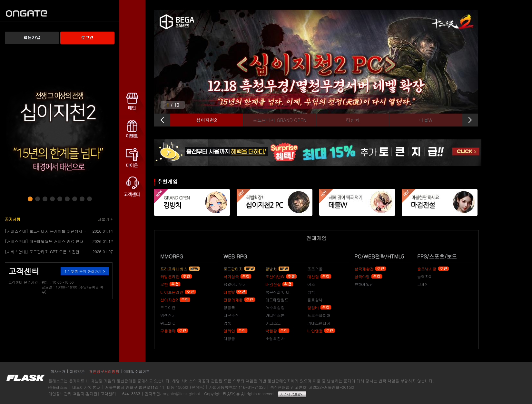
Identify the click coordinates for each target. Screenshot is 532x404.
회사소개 (58, 371)
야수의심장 (275, 307)
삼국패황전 (364, 269)
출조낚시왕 (427, 269)
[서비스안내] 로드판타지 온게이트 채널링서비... (46, 231)
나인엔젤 (315, 331)
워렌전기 (168, 315)
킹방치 (271, 269)
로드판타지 (233, 269)
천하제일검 (364, 284)
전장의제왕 (233, 300)
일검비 (313, 307)
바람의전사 (275, 338)
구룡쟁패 (168, 331)
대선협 (313, 276)
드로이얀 (168, 307)
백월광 (271, 331)
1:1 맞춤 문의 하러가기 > (85, 271)
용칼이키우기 (235, 284)
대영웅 (229, 338)
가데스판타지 (319, 323)
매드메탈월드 (277, 300)
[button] (30, 199)
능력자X (424, 276)
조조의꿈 (315, 269)
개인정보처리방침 (104, 371)
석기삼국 (231, 276)
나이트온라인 (172, 292)
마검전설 (273, 284)
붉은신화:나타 (278, 292)
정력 (311, 292)
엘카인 (229, 331)
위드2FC (168, 323)
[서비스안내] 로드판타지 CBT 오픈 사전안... (44, 252)
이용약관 (77, 371)
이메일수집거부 (137, 371)
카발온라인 (170, 276)
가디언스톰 (275, 315)
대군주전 (231, 315)
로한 (164, 284)
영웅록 (229, 307)
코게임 (423, 284)
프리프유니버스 (174, 269)
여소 (311, 284)
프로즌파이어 (319, 315)
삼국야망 (362, 276)
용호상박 (315, 300)
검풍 (227, 323)
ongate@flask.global (181, 394)
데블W (229, 292)
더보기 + (105, 219)
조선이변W (275, 276)
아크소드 (273, 323)
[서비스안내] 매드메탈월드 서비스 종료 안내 (44, 241)
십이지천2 (169, 300)
